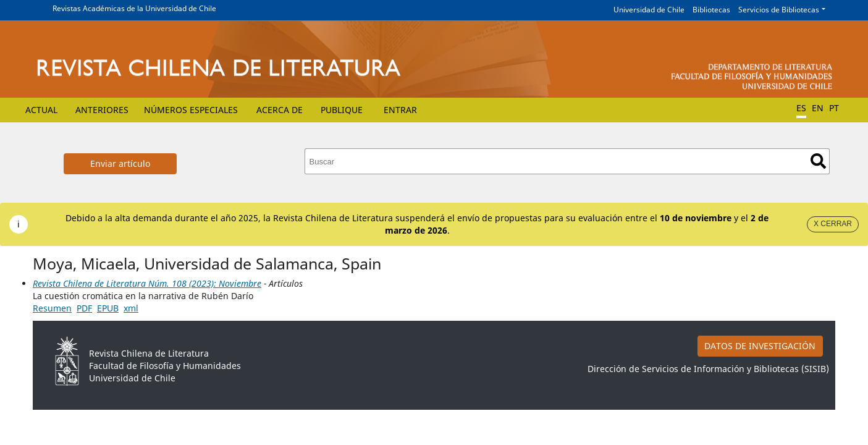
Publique (342, 110)
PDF (84, 308)
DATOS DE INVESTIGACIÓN (760, 346)
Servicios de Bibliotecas (779, 10)
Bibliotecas (711, 10)
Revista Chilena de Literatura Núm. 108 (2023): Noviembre (147, 283)
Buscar (818, 161)
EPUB (108, 308)
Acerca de (280, 110)
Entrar (400, 110)
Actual (41, 110)
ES (801, 108)
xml (131, 308)
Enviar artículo (120, 163)
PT (834, 108)
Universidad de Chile (649, 10)
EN (818, 108)
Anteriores (102, 110)
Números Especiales (191, 110)
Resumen (52, 308)
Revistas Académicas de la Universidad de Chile (134, 8)
